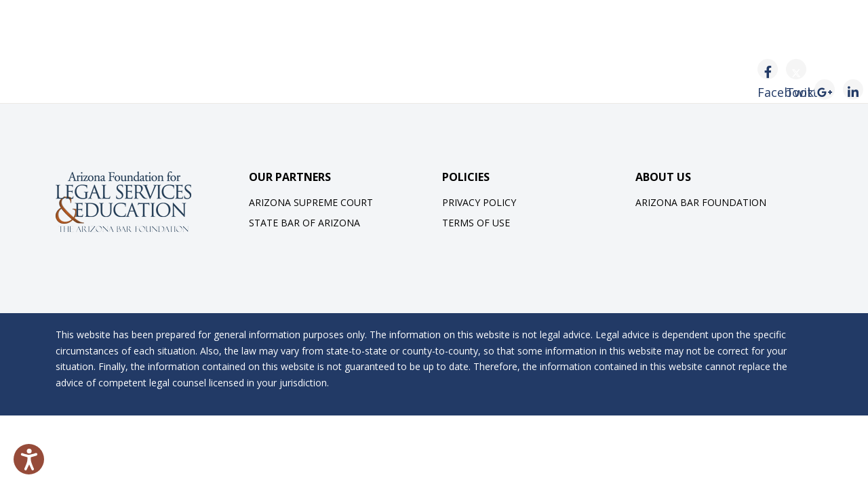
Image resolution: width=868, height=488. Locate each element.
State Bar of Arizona (304, 223)
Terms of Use (476, 223)
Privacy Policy (479, 202)
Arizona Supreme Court (311, 202)
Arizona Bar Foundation (701, 202)
